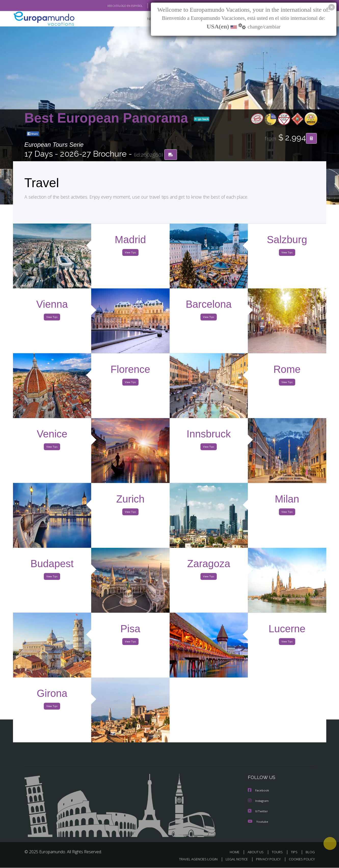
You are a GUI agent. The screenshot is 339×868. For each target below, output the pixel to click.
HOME (236, 852)
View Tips (130, 254)
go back (202, 119)
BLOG (310, 852)
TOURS (278, 852)
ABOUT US (257, 852)
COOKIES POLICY (301, 859)
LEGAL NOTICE (233, 859)
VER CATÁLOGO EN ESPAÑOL (113, 6)
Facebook (259, 791)
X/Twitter (258, 811)
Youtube (258, 822)
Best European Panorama (108, 118)
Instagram (259, 801)
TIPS (295, 852)
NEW (146, 19)
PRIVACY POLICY (266, 859)
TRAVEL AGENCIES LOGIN (193, 859)
